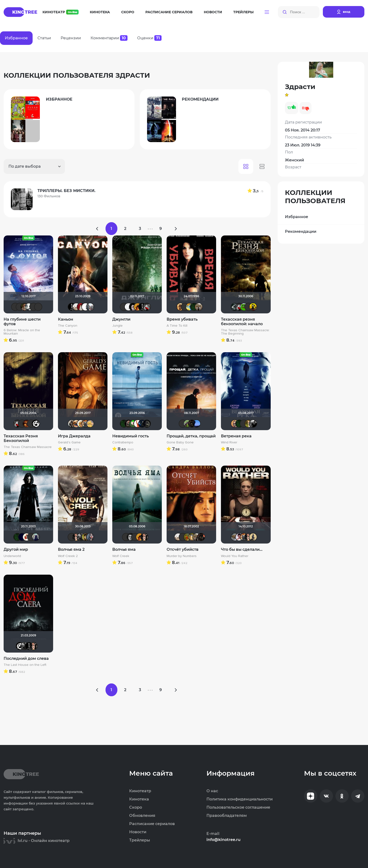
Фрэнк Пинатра (183, 424)
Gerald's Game (69, 442)
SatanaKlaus (22, 537)
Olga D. (29, 307)
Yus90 (183, 537)
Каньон (66, 319)
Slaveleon (235, 424)
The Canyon (68, 326)
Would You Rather (235, 556)
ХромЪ (133, 424)
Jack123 (72, 307)
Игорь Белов (85, 307)
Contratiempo (123, 442)
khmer (128, 307)
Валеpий (185, 307)
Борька (192, 537)
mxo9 (138, 307)
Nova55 (138, 424)
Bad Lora (90, 537)
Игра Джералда (74, 436)
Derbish (253, 537)
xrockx (147, 424)
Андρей (38, 307)
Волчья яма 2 (71, 549)
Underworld (12, 556)
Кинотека (100, 12)
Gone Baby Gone (180, 442)
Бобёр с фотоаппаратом (187, 424)
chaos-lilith (31, 537)
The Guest (81, 537)
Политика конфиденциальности (240, 799)
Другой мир (16, 549)
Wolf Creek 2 (68, 556)
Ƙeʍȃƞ (131, 537)
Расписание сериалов (169, 12)
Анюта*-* (235, 537)
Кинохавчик (244, 307)
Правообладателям (227, 816)
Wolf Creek (121, 556)
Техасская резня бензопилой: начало (242, 322)
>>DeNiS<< (133, 307)
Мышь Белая (147, 307)
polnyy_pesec (192, 424)
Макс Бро (27, 424)
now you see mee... (187, 537)
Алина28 (90, 424)
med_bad (239, 537)
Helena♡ (34, 307)
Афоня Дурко (85, 424)
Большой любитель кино (235, 307)
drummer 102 (142, 424)
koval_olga (81, 424)
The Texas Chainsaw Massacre (28, 447)
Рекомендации (301, 231)
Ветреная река (236, 436)
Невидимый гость (131, 436)
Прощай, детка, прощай (191, 436)
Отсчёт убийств (183, 549)
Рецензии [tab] (71, 38)
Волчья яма (124, 549)
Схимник (24, 307)
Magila (72, 424)
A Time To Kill (177, 326)
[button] (267, 12)
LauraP (81, 307)
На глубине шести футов (22, 322)
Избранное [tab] (16, 38)
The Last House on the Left (25, 665)
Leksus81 (180, 307)
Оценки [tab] (149, 38)
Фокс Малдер (253, 424)
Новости (213, 12)
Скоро (128, 12)
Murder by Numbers (182, 556)
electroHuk (85, 537)
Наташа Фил (76, 424)
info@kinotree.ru (223, 840)
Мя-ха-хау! (248, 424)
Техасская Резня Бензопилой (21, 438)
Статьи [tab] (44, 38)
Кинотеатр (61, 12)
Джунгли (121, 319)
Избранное (297, 217)
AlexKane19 (197, 424)
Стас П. (15, 307)
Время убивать (182, 319)
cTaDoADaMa (36, 424)
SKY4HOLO (190, 307)
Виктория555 (27, 537)
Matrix (194, 307)
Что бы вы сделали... (242, 549)
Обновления (142, 816)
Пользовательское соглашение (238, 807)
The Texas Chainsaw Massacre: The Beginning (245, 332)
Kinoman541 (20, 307)
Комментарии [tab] (109, 38)
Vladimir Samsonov (199, 307)
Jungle (117, 326)
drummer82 (76, 307)
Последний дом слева (26, 658)
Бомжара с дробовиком (128, 424)
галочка (253, 307)
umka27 (36, 537)
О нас (212, 791)
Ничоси (76, 537)
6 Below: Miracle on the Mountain (22, 332)
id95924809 (90, 307)
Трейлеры (243, 12)
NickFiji (244, 424)
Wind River (229, 442)
